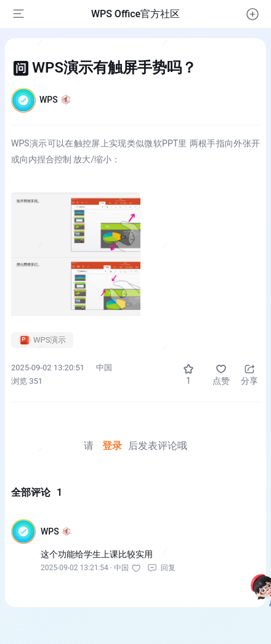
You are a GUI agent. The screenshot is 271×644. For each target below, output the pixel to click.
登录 (112, 446)
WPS (55, 100)
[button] (253, 14)
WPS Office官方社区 (135, 14)
